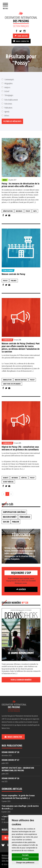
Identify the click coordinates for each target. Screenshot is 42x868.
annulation (7, 380)
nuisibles (19, 211)
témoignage (25, 517)
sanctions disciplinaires (12, 384)
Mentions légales (7, 855)
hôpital (24, 478)
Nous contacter (21, 41)
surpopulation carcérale (14, 512)
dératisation (8, 211)
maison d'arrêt (10, 517)
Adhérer (21, 589)
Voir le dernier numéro (21, 680)
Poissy (28, 211)
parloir (16, 522)
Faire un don (21, 36)
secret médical (8, 482)
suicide (6, 522)
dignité (6, 478)
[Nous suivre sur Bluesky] (3, 845)
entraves (15, 478)
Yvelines (14, 281)
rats (35, 211)
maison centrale (21, 380)
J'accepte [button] (25, 855)
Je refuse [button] (25, 859)
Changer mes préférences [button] (25, 863)
